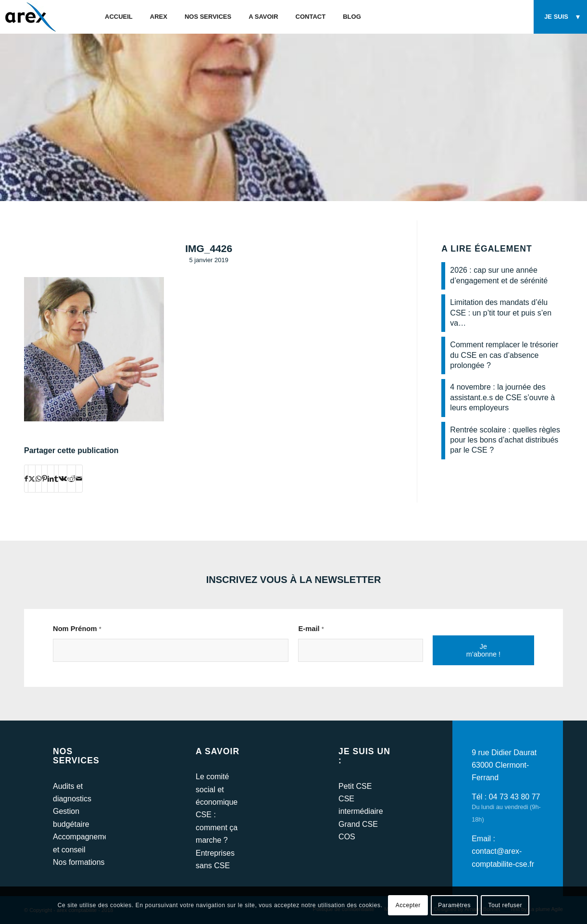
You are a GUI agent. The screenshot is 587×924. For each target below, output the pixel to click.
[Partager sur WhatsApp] (38, 479)
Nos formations (79, 862)
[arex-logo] (30, 17)
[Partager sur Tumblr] (56, 479)
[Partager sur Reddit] (71, 479)
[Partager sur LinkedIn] (51, 479)
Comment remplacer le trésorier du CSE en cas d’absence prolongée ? (504, 355)
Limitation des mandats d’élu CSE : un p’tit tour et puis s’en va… (501, 313)
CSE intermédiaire (361, 805)
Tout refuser (506, 905)
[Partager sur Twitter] (32, 479)
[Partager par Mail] (79, 479)
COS (347, 837)
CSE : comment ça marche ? (217, 827)
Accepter (408, 905)
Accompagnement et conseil (79, 843)
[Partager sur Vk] (63, 479)
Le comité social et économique (217, 789)
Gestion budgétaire (71, 817)
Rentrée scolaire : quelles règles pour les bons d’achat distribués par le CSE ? (505, 440)
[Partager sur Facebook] (26, 479)
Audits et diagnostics (72, 792)
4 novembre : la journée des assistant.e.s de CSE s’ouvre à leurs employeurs (502, 397)
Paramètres (454, 905)
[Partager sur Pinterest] (44, 479)
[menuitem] (119, 17)
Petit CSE (355, 786)
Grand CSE (358, 824)
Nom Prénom (77, 629)
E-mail (311, 629)
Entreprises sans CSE (215, 859)
